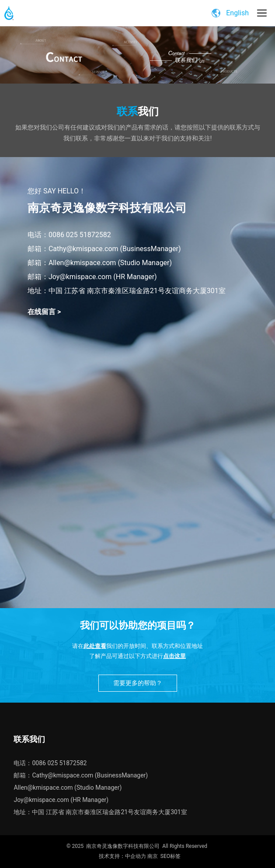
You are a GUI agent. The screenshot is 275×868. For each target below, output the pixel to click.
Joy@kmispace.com (41, 800)
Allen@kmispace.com (43, 787)
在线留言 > (44, 312)
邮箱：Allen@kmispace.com (72, 263)
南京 (153, 856)
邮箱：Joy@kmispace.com (70, 277)
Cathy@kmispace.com (84, 249)
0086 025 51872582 (80, 235)
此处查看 (95, 646)
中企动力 (136, 856)
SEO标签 (171, 856)
